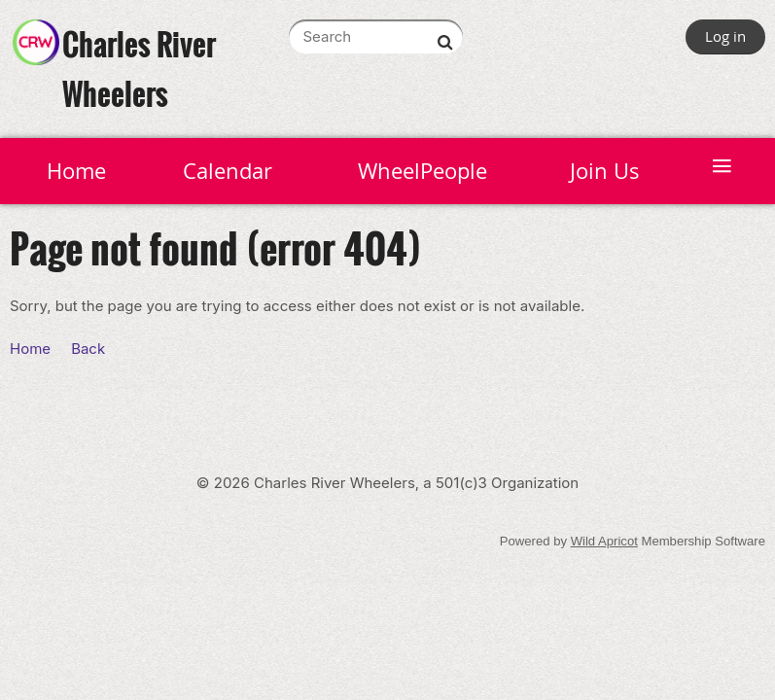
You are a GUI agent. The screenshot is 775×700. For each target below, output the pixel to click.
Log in (725, 36)
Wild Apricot (604, 541)
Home (30, 349)
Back (88, 349)
